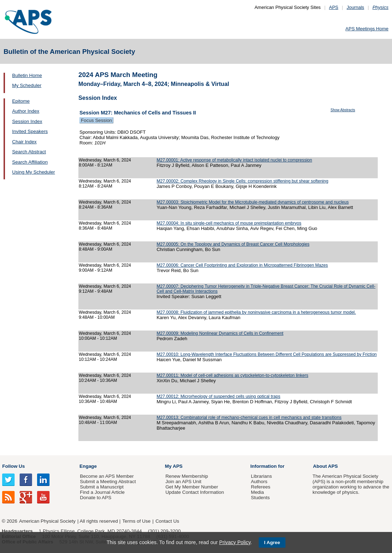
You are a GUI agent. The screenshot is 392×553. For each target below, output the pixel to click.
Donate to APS (96, 498)
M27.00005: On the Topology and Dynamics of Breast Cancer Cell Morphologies (233, 244)
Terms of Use (136, 521)
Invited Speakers (30, 131)
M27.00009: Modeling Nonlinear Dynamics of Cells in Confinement (220, 333)
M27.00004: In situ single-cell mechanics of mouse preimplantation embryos (229, 223)
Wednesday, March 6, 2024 (105, 160)
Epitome (21, 101)
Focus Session (96, 120)
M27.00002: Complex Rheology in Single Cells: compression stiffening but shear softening (242, 181)
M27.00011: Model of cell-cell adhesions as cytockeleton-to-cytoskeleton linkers (232, 375)
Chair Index (24, 142)
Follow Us (13, 466)
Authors (259, 482)
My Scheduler (27, 85)
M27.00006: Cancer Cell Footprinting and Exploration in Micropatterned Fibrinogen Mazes (242, 265)
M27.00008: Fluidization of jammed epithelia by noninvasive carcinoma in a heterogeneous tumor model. (256, 312)
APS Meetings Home (367, 29)
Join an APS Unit (183, 482)
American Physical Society (47, 521)
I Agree (272, 542)
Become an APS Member (107, 476)
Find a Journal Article (102, 492)
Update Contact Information (195, 492)
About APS (325, 466)
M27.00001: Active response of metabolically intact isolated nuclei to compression (234, 160)
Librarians (261, 476)
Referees (261, 487)
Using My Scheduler (33, 172)
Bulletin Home (27, 75)
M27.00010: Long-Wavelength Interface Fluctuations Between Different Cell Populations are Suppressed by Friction (267, 354)
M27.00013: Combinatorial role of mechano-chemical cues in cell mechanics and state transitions (249, 418)
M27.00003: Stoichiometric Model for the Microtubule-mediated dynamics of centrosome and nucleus (252, 202)
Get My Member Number (192, 487)
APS (334, 7)
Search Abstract (29, 152)
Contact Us (167, 521)
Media (257, 492)
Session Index (27, 121)
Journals (355, 7)
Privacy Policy (235, 542)
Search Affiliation (30, 162)
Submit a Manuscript (102, 487)
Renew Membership (187, 476)
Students (260, 498)
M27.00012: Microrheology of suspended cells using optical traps (218, 396)
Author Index (26, 111)
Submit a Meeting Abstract (108, 482)
